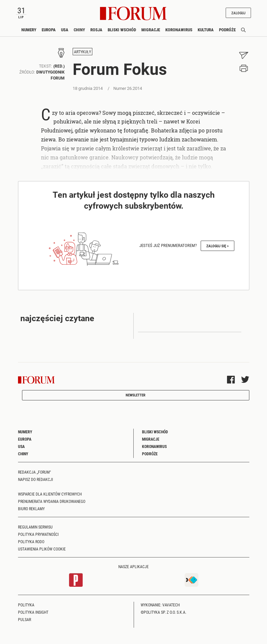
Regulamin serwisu (35, 527)
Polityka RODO (31, 541)
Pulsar (24, 619)
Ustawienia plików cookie (42, 549)
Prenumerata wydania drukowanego (52, 501)
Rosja (96, 30)
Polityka (26, 605)
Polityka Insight (33, 612)
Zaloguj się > (217, 246)
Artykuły (82, 52)
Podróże (227, 30)
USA (65, 30)
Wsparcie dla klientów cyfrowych (50, 494)
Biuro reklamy (31, 509)
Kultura (206, 30)
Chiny (79, 30)
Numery (29, 30)
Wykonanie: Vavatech (160, 605)
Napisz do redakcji (35, 479)
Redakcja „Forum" (34, 472)
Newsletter (135, 395)
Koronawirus (179, 30)
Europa (49, 30)
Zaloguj (237, 13)
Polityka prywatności (38, 534)
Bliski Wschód (122, 30)
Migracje (151, 30)
